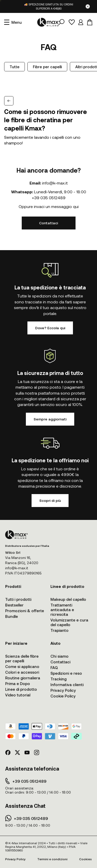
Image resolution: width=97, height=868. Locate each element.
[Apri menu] (13, 22)
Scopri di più (50, 500)
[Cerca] (61, 22)
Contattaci (48, 223)
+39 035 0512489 (49, 198)
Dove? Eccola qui (50, 328)
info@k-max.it (55, 183)
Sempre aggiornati (50, 419)
